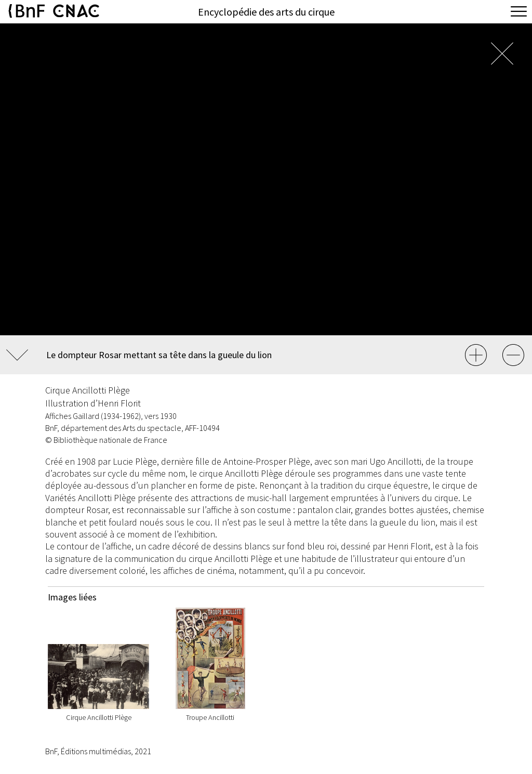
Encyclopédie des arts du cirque (266, 12)
